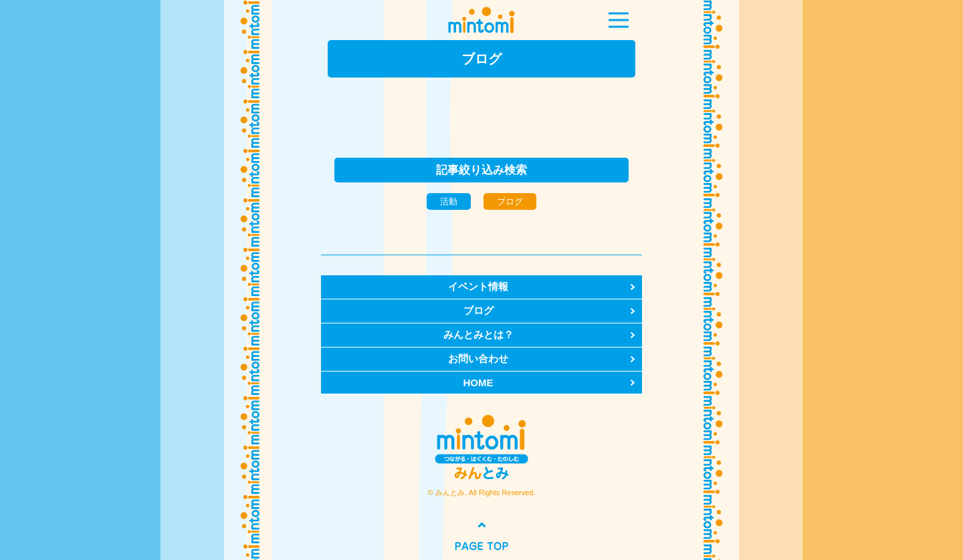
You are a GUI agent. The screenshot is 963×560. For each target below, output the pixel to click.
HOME (478, 383)
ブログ (478, 310)
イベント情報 (478, 286)
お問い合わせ (478, 359)
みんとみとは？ (478, 334)
